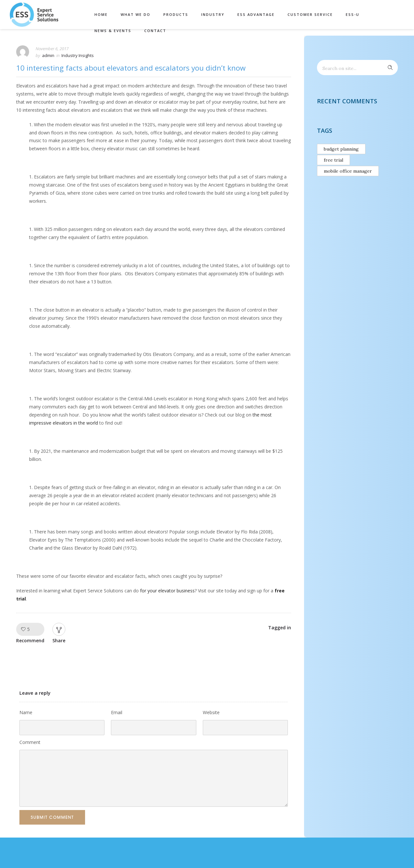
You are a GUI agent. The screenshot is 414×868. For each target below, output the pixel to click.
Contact (155, 31)
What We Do (136, 14)
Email (117, 712)
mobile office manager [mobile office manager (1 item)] (348, 171)
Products (176, 14)
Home (101, 14)
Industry (213, 14)
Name (26, 712)
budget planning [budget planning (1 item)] (341, 149)
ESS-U (353, 14)
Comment (30, 742)
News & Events (113, 31)
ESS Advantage (256, 14)
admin (48, 55)
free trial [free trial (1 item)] (333, 160)
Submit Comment (52, 817)
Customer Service (310, 14)
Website (211, 712)
